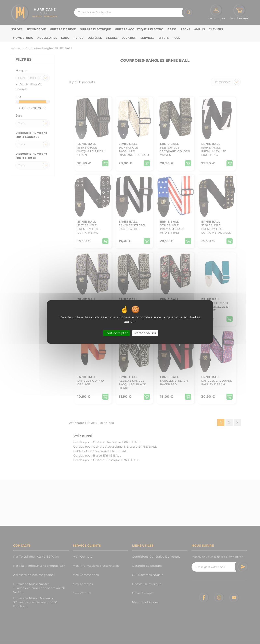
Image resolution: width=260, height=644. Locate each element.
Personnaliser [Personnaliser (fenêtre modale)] (145, 333)
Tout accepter (116, 333)
